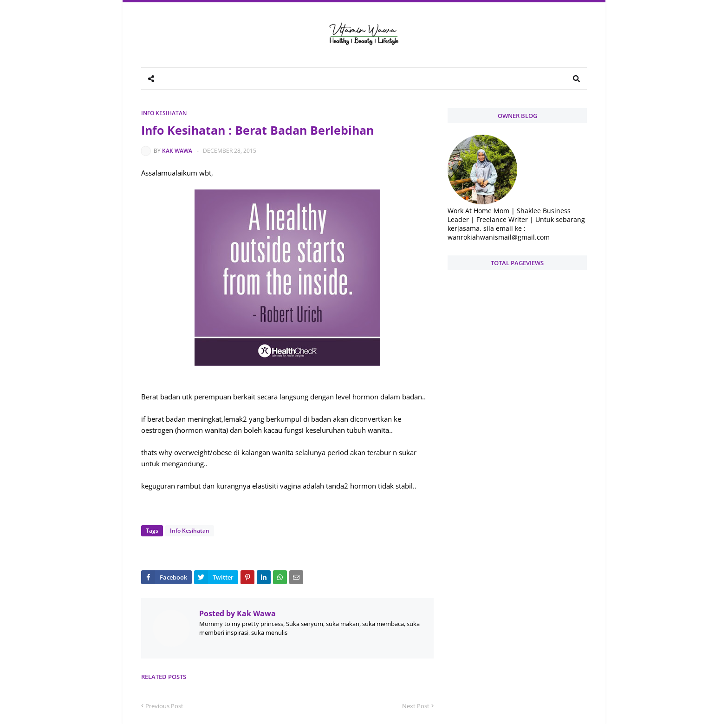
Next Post (416, 706)
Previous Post (164, 706)
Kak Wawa (177, 151)
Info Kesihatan (164, 113)
